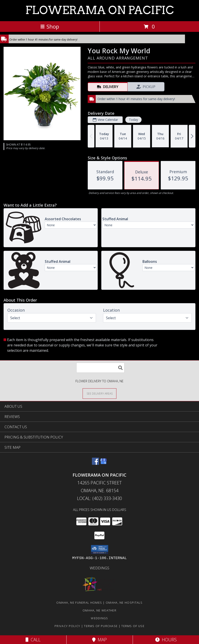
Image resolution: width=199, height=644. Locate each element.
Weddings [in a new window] (99, 568)
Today (133, 120)
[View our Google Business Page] (104, 463)
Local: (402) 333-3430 (99, 498)
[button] (100, 549)
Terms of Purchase (101, 626)
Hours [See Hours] (166, 640)
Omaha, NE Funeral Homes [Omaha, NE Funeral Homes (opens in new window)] (79, 603)
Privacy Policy (67, 626)
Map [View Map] (99, 640)
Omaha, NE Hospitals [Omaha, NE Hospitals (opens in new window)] (124, 603)
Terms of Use (133, 626)
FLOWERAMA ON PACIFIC (100, 10)
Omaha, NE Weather (99, 610)
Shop (50, 26)
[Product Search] (100, 368)
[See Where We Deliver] (99, 393)
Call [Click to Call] (33, 640)
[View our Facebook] (95, 463)
